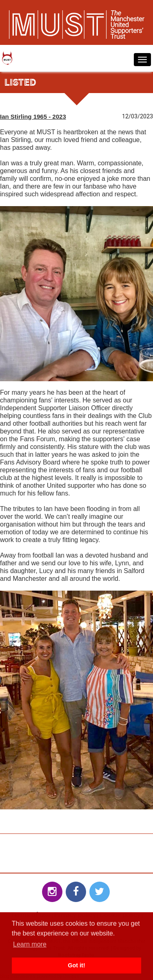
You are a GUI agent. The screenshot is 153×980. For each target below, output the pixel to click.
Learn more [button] (30, 944)
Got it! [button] (76, 965)
